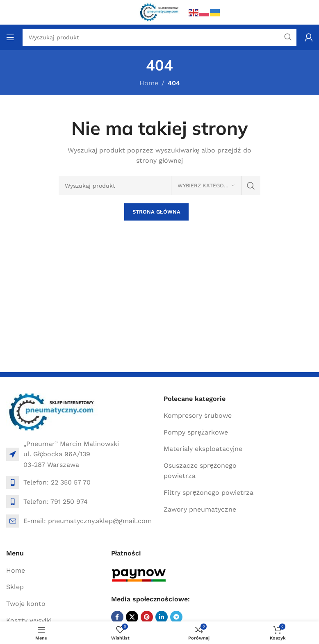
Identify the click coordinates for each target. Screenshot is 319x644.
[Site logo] (160, 12)
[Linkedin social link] (162, 617)
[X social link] (132, 617)
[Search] (159, 186)
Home (149, 83)
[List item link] (81, 482)
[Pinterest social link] (147, 617)
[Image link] (52, 411)
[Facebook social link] (117, 617)
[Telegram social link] (176, 617)
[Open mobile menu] (10, 37)
